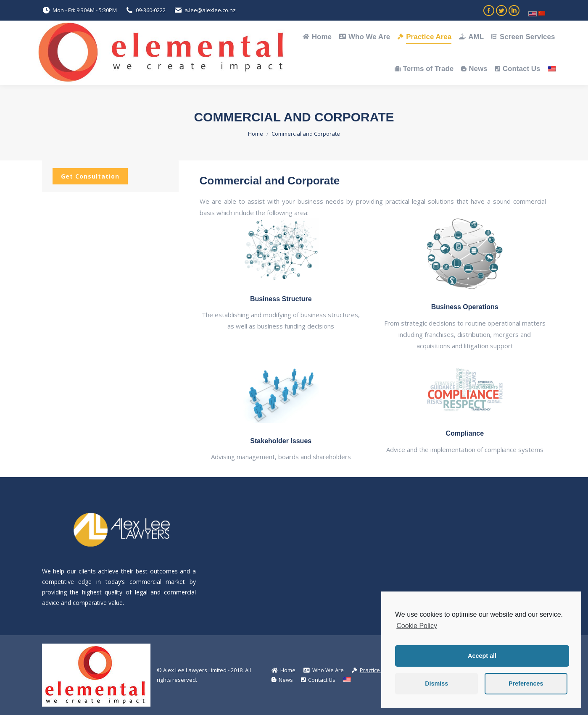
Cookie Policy (417, 626)
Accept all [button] (482, 656)
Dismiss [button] (436, 683)
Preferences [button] (526, 683)
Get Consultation (90, 176)
